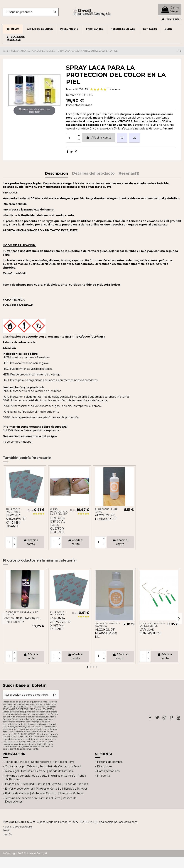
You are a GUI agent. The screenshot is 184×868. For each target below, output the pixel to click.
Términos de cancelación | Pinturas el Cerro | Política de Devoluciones (41, 800)
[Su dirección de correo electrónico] (27, 695)
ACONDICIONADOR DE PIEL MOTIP (23, 620)
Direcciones (105, 766)
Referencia (73, 95)
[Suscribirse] (55, 695)
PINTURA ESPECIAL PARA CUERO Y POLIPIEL (58, 525)
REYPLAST (82, 89)
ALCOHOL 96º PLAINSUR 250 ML (106, 633)
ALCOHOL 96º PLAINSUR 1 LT (106, 517)
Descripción (56, 174)
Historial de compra (110, 762)
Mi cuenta (104, 776)
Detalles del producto (93, 174)
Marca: (70, 89)
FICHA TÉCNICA (14, 300)
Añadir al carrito (99, 138)
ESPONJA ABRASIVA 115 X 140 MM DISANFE (16, 521)
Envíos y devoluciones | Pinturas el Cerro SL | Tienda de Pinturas (46, 789)
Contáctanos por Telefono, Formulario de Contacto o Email (43, 766)
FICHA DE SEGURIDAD (18, 305)
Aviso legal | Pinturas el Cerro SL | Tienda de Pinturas (39, 771)
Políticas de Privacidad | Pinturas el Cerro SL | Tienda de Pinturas (46, 784)
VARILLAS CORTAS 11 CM (150, 631)
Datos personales (108, 771)
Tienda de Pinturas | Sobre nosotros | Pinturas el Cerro (40, 762)
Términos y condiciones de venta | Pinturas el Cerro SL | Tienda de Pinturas (45, 778)
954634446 (87, 822)
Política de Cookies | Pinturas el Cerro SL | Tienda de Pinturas (44, 793)
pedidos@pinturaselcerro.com (118, 822)
